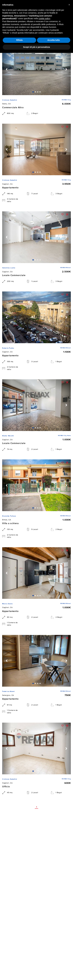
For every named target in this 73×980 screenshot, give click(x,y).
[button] (69, 5)
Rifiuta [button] (19, 40)
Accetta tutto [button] (54, 40)
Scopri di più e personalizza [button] (36, 47)
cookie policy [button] (44, 18)
